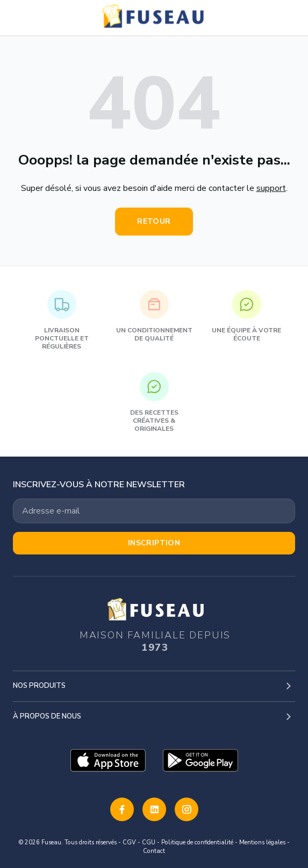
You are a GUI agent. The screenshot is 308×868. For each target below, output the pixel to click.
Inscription (154, 543)
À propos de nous (47, 716)
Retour (154, 221)
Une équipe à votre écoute (246, 316)
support (271, 188)
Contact (154, 851)
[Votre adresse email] (154, 511)
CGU (149, 842)
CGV (129, 842)
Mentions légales (262, 842)
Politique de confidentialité (197, 842)
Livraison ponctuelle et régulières (62, 320)
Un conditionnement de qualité (154, 316)
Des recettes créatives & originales (154, 403)
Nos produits (39, 686)
